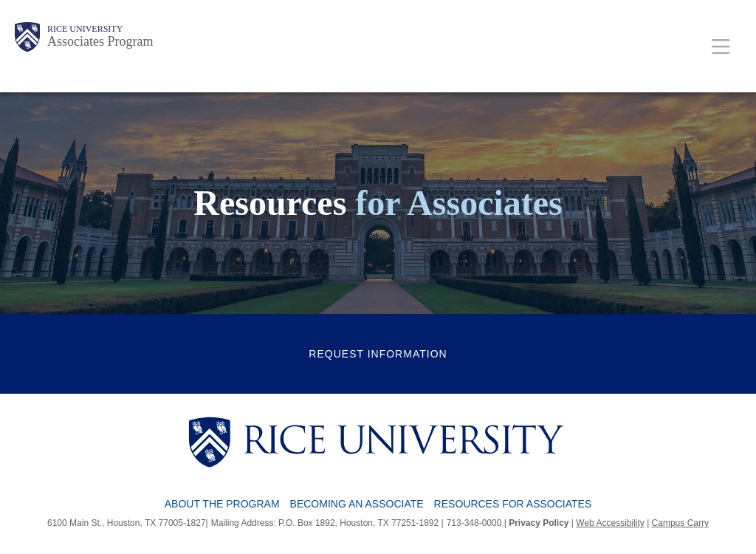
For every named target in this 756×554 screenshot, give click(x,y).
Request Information (378, 354)
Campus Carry (680, 523)
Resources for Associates (513, 504)
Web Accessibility (610, 523)
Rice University (85, 29)
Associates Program (100, 41)
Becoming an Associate (357, 504)
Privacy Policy (539, 523)
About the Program (222, 504)
